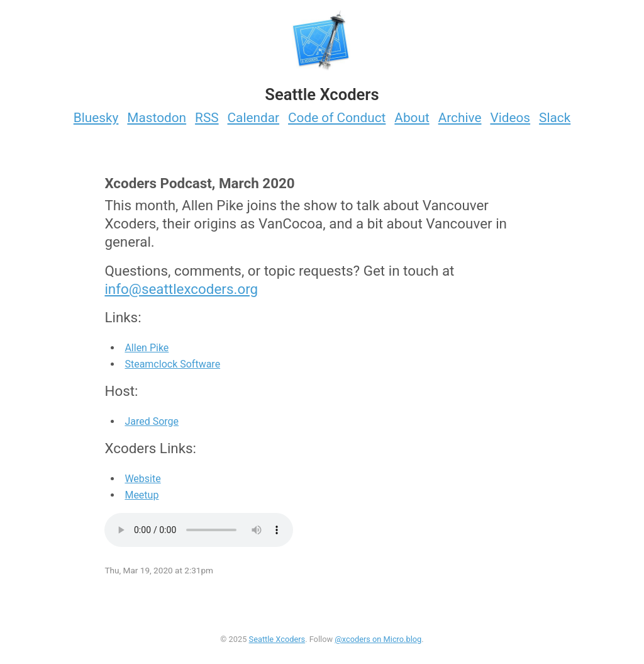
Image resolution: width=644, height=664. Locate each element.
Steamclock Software (172, 364)
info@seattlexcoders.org (181, 289)
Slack (555, 118)
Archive (460, 118)
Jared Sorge (152, 421)
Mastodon (157, 118)
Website (142, 479)
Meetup (142, 495)
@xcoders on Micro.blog (378, 639)
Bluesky (96, 118)
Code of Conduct (337, 118)
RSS (207, 118)
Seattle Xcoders (277, 639)
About (412, 118)
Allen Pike (147, 348)
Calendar (254, 118)
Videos (510, 118)
